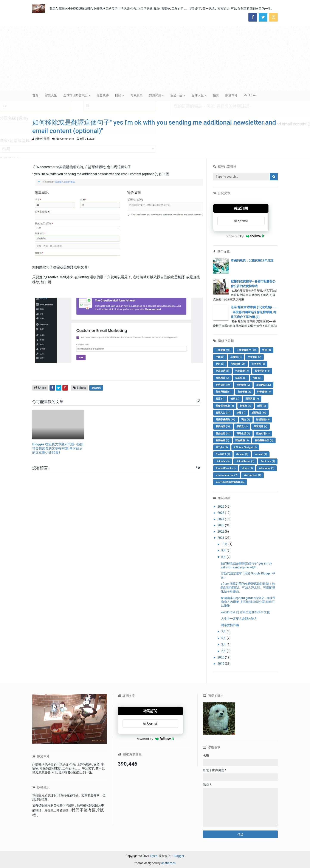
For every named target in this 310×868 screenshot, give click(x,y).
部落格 (246, 406)
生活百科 (258, 364)
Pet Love (250, 95)
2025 (221, 513)
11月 (225, 544)
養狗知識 (223, 426)
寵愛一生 (176, 95)
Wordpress (252, 475)
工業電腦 (223, 350)
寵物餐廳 (242, 440)
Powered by (246, 236)
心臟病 (236, 357)
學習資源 (260, 426)
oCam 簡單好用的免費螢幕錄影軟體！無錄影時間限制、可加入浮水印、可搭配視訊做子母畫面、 (248, 588)
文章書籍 (254, 357)
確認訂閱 (241, 208)
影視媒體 (263, 420)
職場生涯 (243, 434)
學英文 (242, 426)
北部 (220, 364)
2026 (221, 507)
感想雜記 (259, 413)
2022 (221, 532)
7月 (224, 632)
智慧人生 (51, 95)
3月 (224, 644)
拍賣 (216, 95)
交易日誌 (222, 371)
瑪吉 (246, 420)
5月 (224, 638)
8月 (224, 557)
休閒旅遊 (242, 371)
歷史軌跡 (103, 95)
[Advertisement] (155, 58)
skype (247, 468)
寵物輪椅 (222, 440)
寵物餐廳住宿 (264, 440)
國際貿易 (252, 399)
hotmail (261, 454)
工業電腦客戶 (246, 350)
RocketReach (226, 468)
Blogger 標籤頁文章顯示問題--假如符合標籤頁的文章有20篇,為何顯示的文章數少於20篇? (58, 448)
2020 (221, 657)
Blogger (179, 856)
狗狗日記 (223, 385)
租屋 (220, 399)
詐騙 (241, 413)
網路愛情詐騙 (230, 625)
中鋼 (220, 357)
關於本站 (231, 95)
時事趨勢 (264, 392)
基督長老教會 (225, 406)
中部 (267, 350)
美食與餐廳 (224, 392)
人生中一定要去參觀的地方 (239, 619)
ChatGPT (223, 454)
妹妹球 (241, 378)
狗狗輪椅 (243, 385)
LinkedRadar (245, 461)
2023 (221, 525)
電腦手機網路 (225, 420)
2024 (221, 519)
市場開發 (238, 364)
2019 (221, 664)
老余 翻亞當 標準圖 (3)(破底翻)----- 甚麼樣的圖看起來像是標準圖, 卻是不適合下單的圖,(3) (254, 312)
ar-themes (168, 863)
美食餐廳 (244, 392)
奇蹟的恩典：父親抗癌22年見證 (252, 260)
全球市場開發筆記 (75, 95)
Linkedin (223, 461)
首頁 (35, 95)
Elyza (154, 856)
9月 (224, 551)
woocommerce (227, 475)
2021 (221, 538)
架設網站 (96, 388)
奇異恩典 (136, 95)
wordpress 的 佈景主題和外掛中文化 (245, 612)
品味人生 (198, 95)
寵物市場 (263, 434)
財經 (118, 95)
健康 (235, 399)
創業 (262, 406)
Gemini (242, 454)
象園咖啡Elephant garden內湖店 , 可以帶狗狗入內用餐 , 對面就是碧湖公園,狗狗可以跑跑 (248, 602)
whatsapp (267, 468)
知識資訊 (155, 95)
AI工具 (222, 447)
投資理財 (262, 371)
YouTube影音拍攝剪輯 (230, 482)
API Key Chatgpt (245, 447)
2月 (224, 651)
